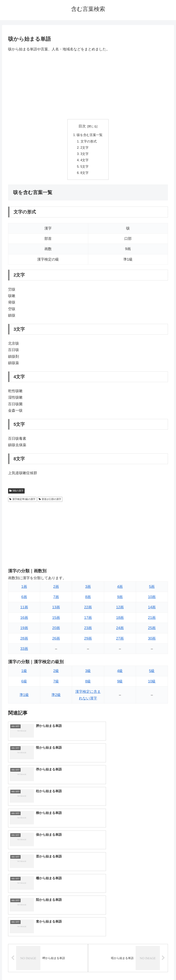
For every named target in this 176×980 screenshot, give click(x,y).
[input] (88, 891)
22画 (88, 609)
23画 (88, 630)
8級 (88, 683)
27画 (120, 640)
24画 (120, 630)
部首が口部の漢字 (50, 501)
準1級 (24, 697)
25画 (152, 630)
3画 (88, 588)
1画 (24, 588)
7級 (56, 683)
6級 (24, 683)
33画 (24, 650)
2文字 (85, 148)
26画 (56, 640)
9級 (120, 683)
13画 (56, 609)
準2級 (56, 697)
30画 (152, 640)
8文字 (85, 174)
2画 (56, 588)
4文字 (85, 161)
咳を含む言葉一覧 (90, 135)
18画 (120, 619)
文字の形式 (89, 142)
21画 (152, 619)
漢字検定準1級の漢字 (22, 501)
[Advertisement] (88, 86)
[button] (167, 891)
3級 (88, 673)
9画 (120, 599)
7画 (56, 599)
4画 (120, 588)
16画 (24, 619)
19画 (24, 630)
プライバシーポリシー (103, 968)
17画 (88, 619)
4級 (120, 673)
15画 (56, 619)
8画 (88, 599)
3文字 (85, 155)
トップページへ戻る (72, 968)
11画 (24, 609)
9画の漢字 (16, 493)
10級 (152, 683)
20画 (56, 630)
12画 (120, 609)
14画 (152, 609)
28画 (24, 640)
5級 (152, 673)
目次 (82, 126)
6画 (24, 599)
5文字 (85, 168)
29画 (88, 640)
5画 (152, 588)
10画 (152, 599)
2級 (56, 673)
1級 (24, 673)
